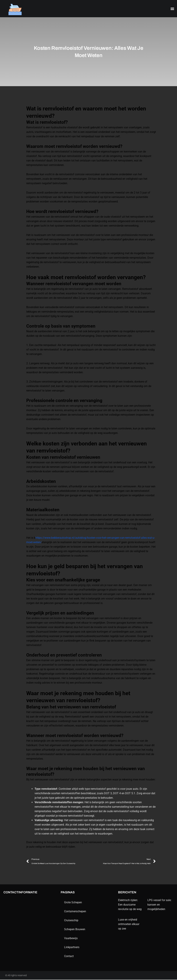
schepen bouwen (75, 930)
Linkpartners (72, 948)
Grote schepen (73, 903)
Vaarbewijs (71, 939)
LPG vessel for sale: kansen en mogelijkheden (159, 905)
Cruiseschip (71, 921)
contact (69, 956)
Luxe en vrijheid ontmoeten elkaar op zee (129, 924)
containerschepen (75, 912)
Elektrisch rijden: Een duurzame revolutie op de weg (130, 905)
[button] (172, 9)
